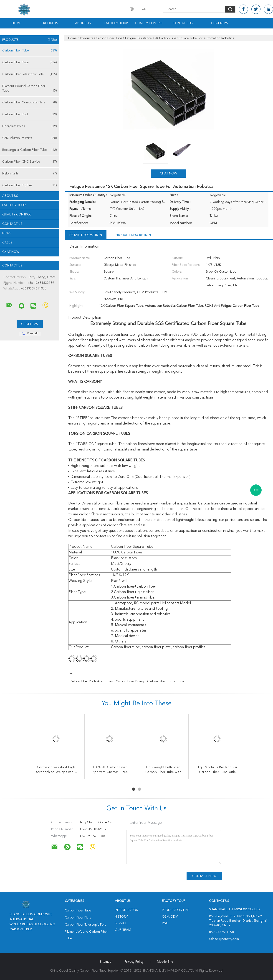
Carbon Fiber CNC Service (30, 162)
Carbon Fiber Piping (130, 681)
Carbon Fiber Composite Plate (30, 102)
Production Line (176, 910)
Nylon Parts (30, 174)
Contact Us (183, 23)
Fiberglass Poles (30, 126)
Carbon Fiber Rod (30, 114)
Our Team (123, 930)
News (7, 233)
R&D (165, 923)
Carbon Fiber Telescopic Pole (30, 74)
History (121, 917)
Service (121, 923)
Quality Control (149, 23)
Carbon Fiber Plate (30, 62)
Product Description (133, 235)
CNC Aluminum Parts (30, 138)
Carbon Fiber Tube (30, 51)
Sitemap (106, 962)
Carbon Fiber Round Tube (166, 681)
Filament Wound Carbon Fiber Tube (30, 89)
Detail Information (86, 235)
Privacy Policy (134, 962)
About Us (83, 23)
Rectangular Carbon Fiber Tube (30, 150)
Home (16, 23)
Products (50, 23)
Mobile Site (165, 962)
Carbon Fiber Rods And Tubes (91, 681)
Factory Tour (116, 23)
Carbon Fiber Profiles (30, 185)
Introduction (127, 910)
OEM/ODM (170, 917)
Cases (7, 243)
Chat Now (220, 23)
